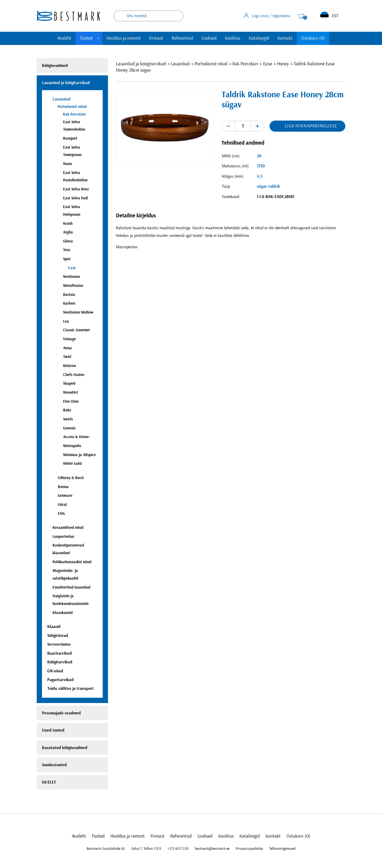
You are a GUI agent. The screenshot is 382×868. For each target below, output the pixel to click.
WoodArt (70, 392)
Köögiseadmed (55, 66)
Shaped (69, 384)
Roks (67, 410)
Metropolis (72, 446)
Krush (68, 224)
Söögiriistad (58, 636)
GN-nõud (55, 671)
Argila (68, 232)
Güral (62, 505)
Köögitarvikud (60, 662)
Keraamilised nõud (68, 528)
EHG (61, 514)
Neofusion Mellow (78, 312)
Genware (65, 496)
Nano (68, 164)
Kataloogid (259, 38)
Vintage (69, 339)
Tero (67, 250)
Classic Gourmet (76, 330)
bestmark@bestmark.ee (212, 849)
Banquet (70, 138)
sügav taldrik (268, 186)
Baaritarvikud (60, 653)
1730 (261, 166)
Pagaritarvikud (60, 680)
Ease (268, 64)
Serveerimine (59, 644)
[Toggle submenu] (98, 38)
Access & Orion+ (77, 437)
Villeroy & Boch (71, 478)
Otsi (176, 16)
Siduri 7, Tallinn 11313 (146, 849)
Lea (66, 321)
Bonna (63, 487)
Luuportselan (63, 537)
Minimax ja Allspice (79, 455)
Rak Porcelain (245, 64)
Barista (69, 295)
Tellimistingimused (282, 849)
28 (259, 156)
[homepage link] (68, 16)
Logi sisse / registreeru (267, 16)
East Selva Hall (76, 198)
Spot (67, 259)
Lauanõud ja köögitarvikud (141, 64)
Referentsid (182, 38)
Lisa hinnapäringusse (311, 126)
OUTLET (49, 782)
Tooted (86, 38)
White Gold (72, 464)
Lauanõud (180, 64)
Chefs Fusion (74, 375)
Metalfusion (73, 286)
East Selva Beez (76, 189)
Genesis (69, 428)
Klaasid (54, 627)
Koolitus (233, 38)
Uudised (209, 38)
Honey (283, 64)
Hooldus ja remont (124, 38)
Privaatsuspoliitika (249, 849)
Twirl (67, 357)
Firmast (156, 38)
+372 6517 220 (178, 849)
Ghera (68, 241)
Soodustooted (54, 765)
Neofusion (72, 277)
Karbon (69, 303)
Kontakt (285, 38)
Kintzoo (70, 366)
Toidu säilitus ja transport (70, 688)
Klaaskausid (63, 613)
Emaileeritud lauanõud (71, 587)
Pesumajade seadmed (61, 713)
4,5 (260, 176)
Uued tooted (53, 730)
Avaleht (64, 38)
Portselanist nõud (211, 64)
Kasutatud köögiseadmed (65, 748)
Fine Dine (71, 401)
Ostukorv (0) (313, 38)
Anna (67, 348)
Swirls (68, 419)
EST (329, 16)
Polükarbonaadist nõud (72, 562)
